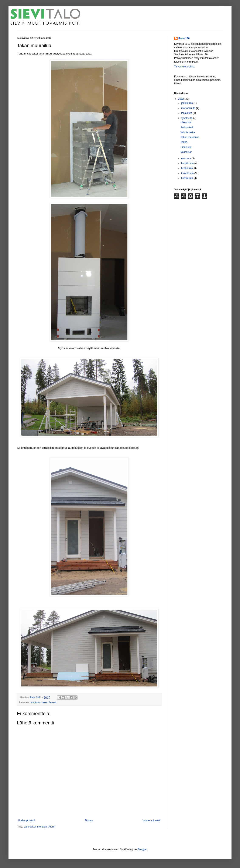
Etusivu (89, 820)
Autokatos (35, 702)
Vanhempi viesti (151, 820)
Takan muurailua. (190, 137)
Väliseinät (186, 152)
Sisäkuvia (186, 147)
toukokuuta (188, 173)
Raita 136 (184, 38)
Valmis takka (188, 132)
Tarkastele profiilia (184, 67)
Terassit (53, 702)
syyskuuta (187, 118)
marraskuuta (189, 108)
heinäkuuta (188, 163)
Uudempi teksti (26, 820)
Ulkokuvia (186, 122)
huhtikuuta (187, 178)
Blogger (142, 849)
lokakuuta (187, 113)
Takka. (184, 142)
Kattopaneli (187, 127)
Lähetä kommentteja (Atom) (40, 827)
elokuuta (186, 158)
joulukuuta (187, 103)
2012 (181, 99)
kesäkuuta (187, 168)
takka (45, 702)
